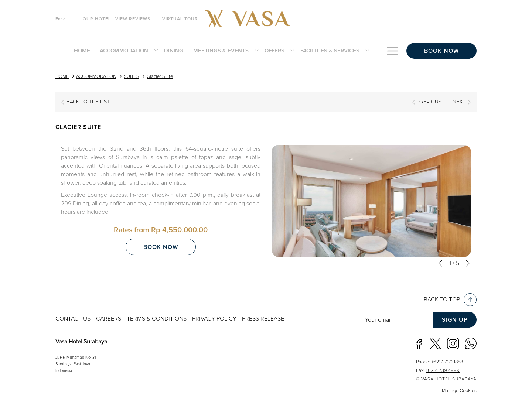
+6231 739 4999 (443, 371)
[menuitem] (82, 51)
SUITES (132, 77)
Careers (109, 319)
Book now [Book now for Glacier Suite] (161, 247)
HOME (62, 77)
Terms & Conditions (157, 319)
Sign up (455, 320)
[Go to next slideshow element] (468, 263)
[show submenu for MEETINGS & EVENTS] (257, 51)
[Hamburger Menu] (393, 51)
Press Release (263, 319)
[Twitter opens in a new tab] (435, 343)
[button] (371, 201)
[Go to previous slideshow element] (440, 263)
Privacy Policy (214, 319)
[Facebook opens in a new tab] (417, 343)
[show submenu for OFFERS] (292, 51)
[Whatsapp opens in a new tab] (471, 343)
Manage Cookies (459, 391)
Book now (441, 51)
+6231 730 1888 (447, 362)
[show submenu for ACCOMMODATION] (156, 51)
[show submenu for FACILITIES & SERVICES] (367, 51)
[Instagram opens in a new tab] (453, 343)
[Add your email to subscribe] (397, 320)
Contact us (73, 319)
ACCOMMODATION (96, 77)
